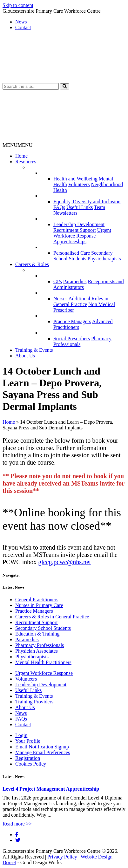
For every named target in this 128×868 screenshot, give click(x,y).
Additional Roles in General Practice (81, 301)
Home (21, 156)
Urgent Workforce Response (82, 233)
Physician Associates (37, 651)
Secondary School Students (83, 256)
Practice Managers (72, 321)
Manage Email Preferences (43, 752)
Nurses (60, 299)
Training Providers (34, 702)
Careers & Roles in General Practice (52, 617)
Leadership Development (79, 224)
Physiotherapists (104, 259)
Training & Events (34, 350)
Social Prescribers (72, 339)
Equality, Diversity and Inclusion (87, 202)
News (21, 22)
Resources (26, 162)
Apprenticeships (70, 241)
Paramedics (75, 281)
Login (21, 735)
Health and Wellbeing (75, 179)
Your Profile (28, 741)
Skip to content (18, 5)
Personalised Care (72, 253)
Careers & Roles (32, 264)
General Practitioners (37, 600)
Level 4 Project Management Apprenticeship (51, 789)
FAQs (59, 207)
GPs (58, 281)
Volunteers (79, 184)
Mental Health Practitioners (43, 662)
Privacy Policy (62, 857)
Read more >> (17, 824)
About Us (25, 356)
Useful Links (80, 207)
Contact (23, 27)
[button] (65, 86)
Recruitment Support (75, 230)
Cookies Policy (31, 764)
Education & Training (37, 634)
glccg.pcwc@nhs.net (64, 562)
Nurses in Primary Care (39, 605)
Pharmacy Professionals (40, 645)
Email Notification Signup (42, 747)
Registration (28, 758)
